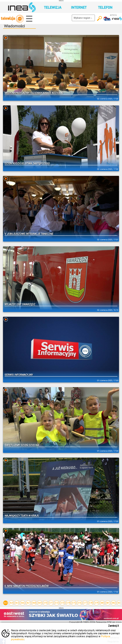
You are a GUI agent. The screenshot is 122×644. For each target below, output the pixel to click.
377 (85, 603)
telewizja (12, 19)
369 (40, 603)
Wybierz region (83, 18)
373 (62, 603)
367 (28, 603)
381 (108, 603)
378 (91, 603)
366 (23, 603)
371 (51, 603)
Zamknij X (113, 626)
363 (6, 603)
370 (45, 603)
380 (102, 603)
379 (96, 603)
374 (68, 603)
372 (57, 603)
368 (34, 603)
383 (119, 603)
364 (11, 603)
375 (74, 603)
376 (79, 603)
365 (17, 603)
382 (113, 603)
